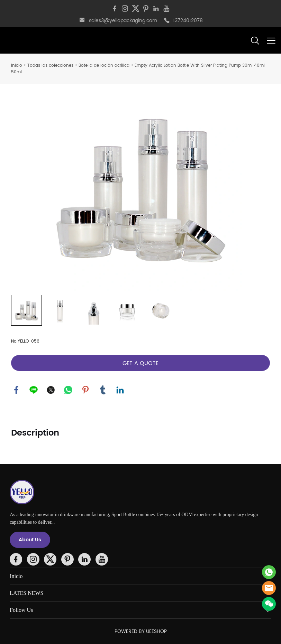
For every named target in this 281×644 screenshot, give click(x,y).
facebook (16, 390)
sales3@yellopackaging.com (123, 21)
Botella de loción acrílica (104, 66)
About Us (30, 540)
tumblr (103, 390)
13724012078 (188, 21)
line (34, 390)
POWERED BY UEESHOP (141, 631)
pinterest (85, 390)
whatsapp (68, 390)
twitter (51, 390)
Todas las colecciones (50, 66)
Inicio (17, 66)
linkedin (120, 390)
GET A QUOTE (140, 363)
